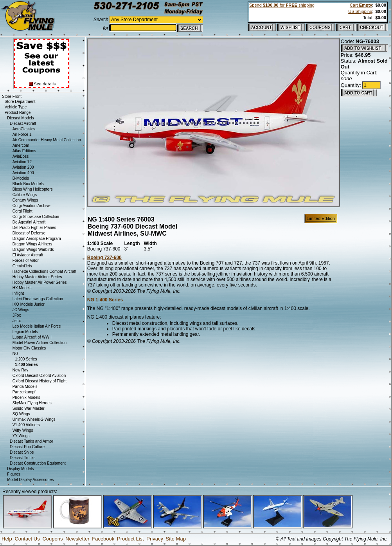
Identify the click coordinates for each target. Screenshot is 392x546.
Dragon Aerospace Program (37, 239)
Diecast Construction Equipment (38, 463)
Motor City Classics (29, 348)
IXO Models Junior (29, 304)
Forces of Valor (26, 260)
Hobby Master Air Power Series (40, 282)
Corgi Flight (22, 211)
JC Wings (21, 310)
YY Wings (21, 436)
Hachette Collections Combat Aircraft (44, 271)
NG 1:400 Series (105, 300)
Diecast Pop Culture (27, 447)
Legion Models (25, 332)
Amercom (21, 145)
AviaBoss (21, 156)
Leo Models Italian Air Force (37, 326)
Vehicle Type (16, 107)
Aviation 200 (23, 167)
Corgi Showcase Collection (36, 217)
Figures (13, 474)
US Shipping (360, 11)
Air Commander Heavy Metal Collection (47, 140)
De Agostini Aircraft (29, 222)
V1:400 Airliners (26, 425)
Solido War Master (29, 408)
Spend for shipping (282, 5)
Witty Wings (23, 430)
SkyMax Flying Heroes (32, 403)
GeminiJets (22, 266)
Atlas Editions (24, 151)
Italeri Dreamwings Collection (38, 299)
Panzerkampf (24, 392)
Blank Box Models (28, 184)
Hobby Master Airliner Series (37, 277)
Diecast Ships (22, 452)
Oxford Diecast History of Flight (40, 381)
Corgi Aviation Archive (31, 206)
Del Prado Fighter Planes (34, 228)
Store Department (20, 102)
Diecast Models (20, 118)
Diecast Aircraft (23, 123)
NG (15, 354)
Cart (361, 5)
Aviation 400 (23, 173)
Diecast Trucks (23, 458)
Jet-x (17, 321)
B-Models (21, 178)
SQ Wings (21, 414)
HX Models (22, 288)
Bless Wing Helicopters (33, 189)
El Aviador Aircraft (28, 255)
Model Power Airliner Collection (40, 343)
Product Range (18, 113)
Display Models (20, 469)
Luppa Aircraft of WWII (32, 337)
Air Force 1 (22, 134)
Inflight (18, 293)
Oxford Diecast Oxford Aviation (39, 376)
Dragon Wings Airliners (32, 244)
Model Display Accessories (30, 480)
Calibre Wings (25, 195)
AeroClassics (24, 129)
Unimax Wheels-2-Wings (34, 419)
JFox (17, 315)
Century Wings (25, 200)
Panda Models (25, 387)
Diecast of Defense (29, 233)
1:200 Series (26, 359)
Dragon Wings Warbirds (33, 250)
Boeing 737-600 (104, 258)
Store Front (12, 96)
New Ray (21, 370)
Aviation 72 (22, 162)
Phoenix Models (26, 397)
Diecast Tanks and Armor (31, 441)
